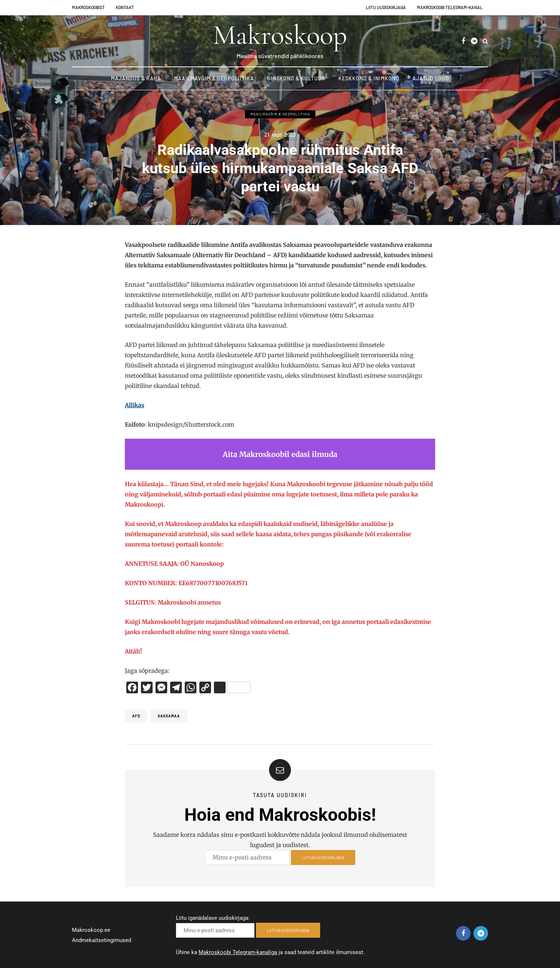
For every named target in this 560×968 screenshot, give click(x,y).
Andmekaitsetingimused (101, 940)
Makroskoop (280, 35)
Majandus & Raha (136, 78)
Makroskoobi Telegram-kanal (450, 7)
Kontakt (125, 7)
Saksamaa (169, 716)
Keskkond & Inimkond (369, 78)
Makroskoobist (88, 7)
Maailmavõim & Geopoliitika (214, 78)
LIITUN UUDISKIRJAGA (323, 866)
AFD (136, 716)
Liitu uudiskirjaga (386, 7)
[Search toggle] (485, 41)
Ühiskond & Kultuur (296, 78)
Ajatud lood (431, 78)
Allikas (135, 405)
